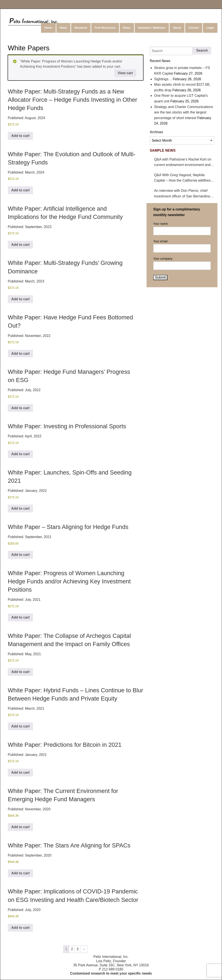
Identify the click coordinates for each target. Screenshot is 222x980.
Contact (194, 28)
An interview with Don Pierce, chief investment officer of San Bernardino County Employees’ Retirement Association (182, 194)
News (63, 28)
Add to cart (20, 136)
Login (210, 28)
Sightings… (163, 79)
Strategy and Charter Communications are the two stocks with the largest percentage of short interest (184, 112)
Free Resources (105, 28)
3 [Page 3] (78, 949)
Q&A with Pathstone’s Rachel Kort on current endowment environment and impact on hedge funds (183, 163)
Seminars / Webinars (152, 28)
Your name (182, 228)
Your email (182, 246)
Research (81, 28)
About (177, 28)
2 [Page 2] (72, 949)
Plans (127, 28)
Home (48, 28)
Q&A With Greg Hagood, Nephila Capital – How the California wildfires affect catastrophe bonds (182, 178)
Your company (182, 263)
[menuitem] (49, 28)
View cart (125, 73)
